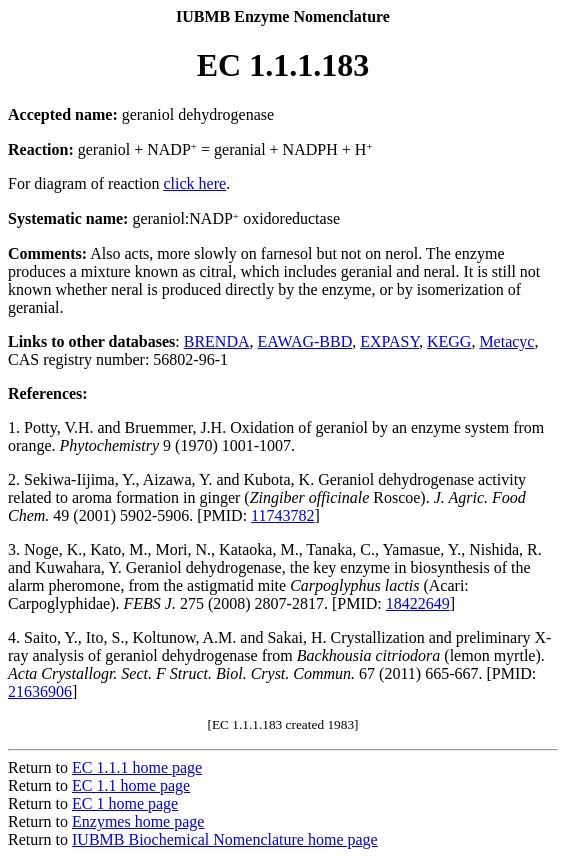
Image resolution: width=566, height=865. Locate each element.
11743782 (282, 515)
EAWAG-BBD (305, 341)
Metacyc (506, 341)
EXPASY (389, 341)
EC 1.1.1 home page (137, 767)
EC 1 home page (125, 803)
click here (195, 183)
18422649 (418, 603)
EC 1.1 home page (131, 785)
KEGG (449, 341)
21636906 (40, 691)
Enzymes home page (138, 821)
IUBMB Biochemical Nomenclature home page (225, 839)
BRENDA (217, 341)
